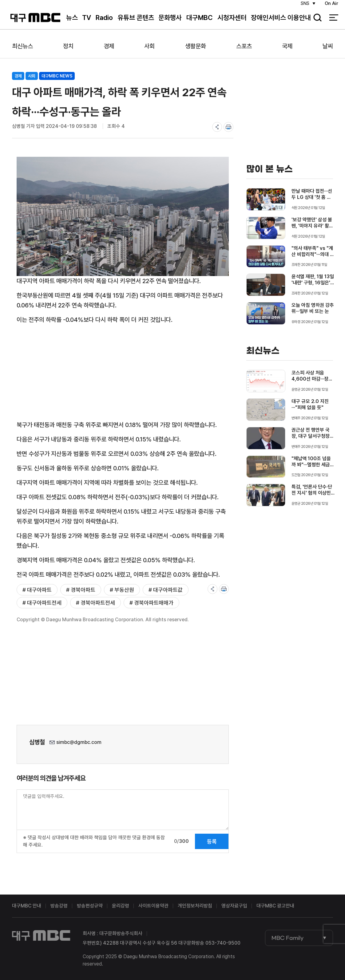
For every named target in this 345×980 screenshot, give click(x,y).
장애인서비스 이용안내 (281, 21)
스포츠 (244, 46)
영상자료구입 (234, 906)
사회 (149, 46)
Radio (104, 21)
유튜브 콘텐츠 (136, 21)
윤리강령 (121, 906)
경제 (109, 46)
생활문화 (196, 46)
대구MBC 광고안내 (275, 906)
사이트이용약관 (153, 906)
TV (87, 21)
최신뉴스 (22, 46)
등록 (212, 842)
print (228, 127)
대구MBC (35, 21)
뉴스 (72, 21)
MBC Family (287, 938)
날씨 (328, 46)
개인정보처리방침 (195, 906)
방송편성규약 (90, 906)
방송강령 (59, 906)
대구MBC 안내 (27, 906)
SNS (303, 7)
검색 (315, 22)
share (217, 127)
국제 (287, 46)
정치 (68, 46)
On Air (331, 7)
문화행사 (170, 21)
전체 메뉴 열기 (334, 22)
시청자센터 (232, 21)
